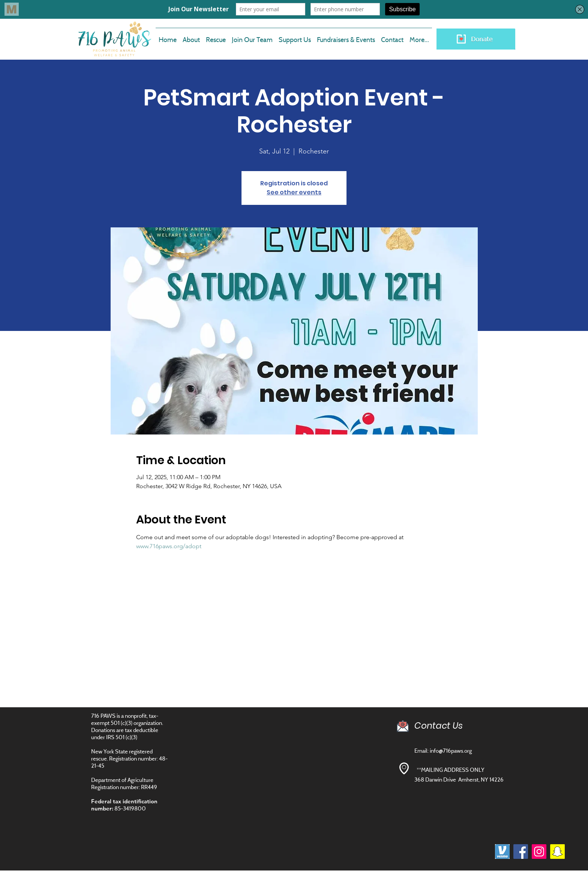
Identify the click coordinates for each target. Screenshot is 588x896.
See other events (294, 192)
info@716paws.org (451, 751)
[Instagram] (539, 852)
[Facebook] (521, 852)
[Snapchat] (557, 852)
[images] (502, 852)
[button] (252, 36)
